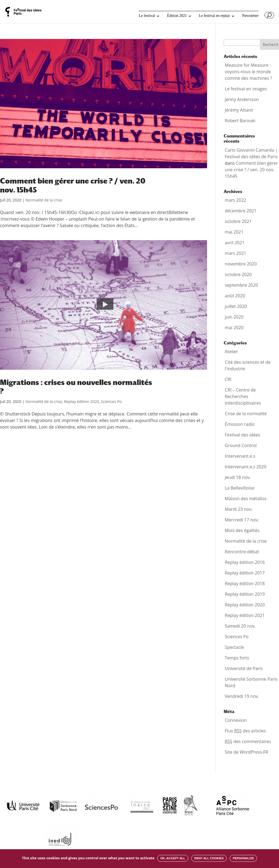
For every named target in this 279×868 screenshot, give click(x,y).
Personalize (243, 858)
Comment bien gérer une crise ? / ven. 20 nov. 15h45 (251, 170)
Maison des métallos (246, 499)
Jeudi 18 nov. (238, 477)
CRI (228, 379)
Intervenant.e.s (240, 456)
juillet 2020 (236, 306)
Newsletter (250, 16)
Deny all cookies (209, 858)
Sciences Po (111, 401)
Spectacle (234, 647)
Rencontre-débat (242, 552)
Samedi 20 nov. (240, 626)
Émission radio (240, 424)
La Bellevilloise (239, 488)
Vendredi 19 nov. (242, 696)
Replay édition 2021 (245, 615)
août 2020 (235, 296)
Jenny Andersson (242, 99)
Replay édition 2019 (245, 594)
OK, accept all (173, 858)
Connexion (236, 720)
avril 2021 (235, 243)
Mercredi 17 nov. (242, 520)
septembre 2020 (241, 285)
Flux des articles (245, 731)
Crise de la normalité (246, 414)
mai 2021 (234, 232)
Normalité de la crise (44, 200)
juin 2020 (234, 317)
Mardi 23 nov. (239, 509)
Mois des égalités (242, 530)
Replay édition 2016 (245, 562)
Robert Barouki (240, 121)
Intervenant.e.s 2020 (245, 467)
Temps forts (237, 658)
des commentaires (248, 741)
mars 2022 (236, 200)
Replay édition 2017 (245, 573)
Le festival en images (246, 89)
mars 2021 (236, 253)
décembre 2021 (241, 211)
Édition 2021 (177, 16)
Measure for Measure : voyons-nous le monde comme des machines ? (248, 72)
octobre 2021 (238, 221)
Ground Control (241, 445)
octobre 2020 (238, 274)
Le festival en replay (215, 16)
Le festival (147, 16)
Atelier (231, 352)
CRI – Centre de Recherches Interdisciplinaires (243, 396)
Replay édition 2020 (81, 401)
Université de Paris (244, 668)
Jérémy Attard (239, 110)
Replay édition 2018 (245, 583)
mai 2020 (234, 328)
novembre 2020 (241, 264)
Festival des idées (242, 435)
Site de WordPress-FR (246, 752)
